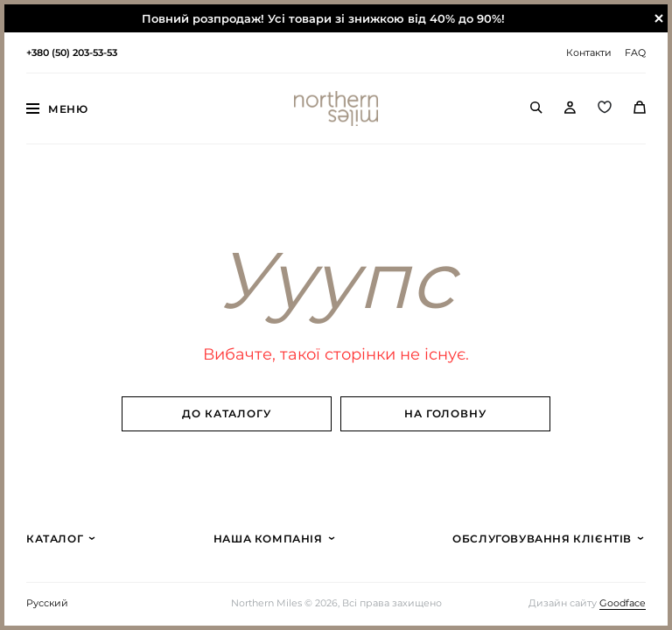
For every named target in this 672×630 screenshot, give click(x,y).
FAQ (635, 52)
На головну (446, 413)
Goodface (623, 603)
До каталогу (227, 413)
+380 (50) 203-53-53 (72, 52)
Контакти (589, 52)
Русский (47, 603)
